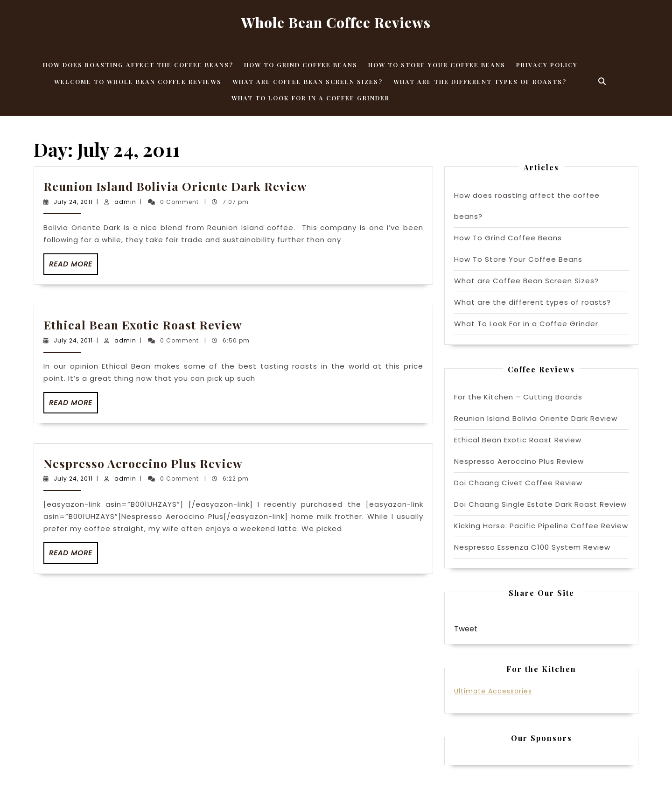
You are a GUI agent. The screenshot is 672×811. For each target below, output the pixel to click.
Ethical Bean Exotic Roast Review (143, 325)
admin (125, 202)
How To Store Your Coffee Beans (437, 65)
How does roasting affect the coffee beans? (138, 65)
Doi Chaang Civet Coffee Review (518, 483)
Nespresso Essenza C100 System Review (532, 547)
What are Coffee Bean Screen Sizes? (308, 81)
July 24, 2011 (73, 202)
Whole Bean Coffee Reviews (336, 22)
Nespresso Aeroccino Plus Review (143, 463)
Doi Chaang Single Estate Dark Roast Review (540, 504)
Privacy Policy (547, 65)
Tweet (466, 629)
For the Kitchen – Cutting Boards (518, 397)
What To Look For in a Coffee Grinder (311, 98)
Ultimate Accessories (493, 691)
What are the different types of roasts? (480, 81)
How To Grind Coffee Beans (301, 65)
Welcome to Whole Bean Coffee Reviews (138, 81)
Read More (73, 267)
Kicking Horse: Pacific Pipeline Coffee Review (541, 526)
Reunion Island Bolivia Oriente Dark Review (175, 186)
